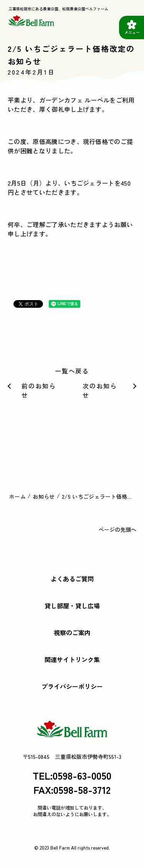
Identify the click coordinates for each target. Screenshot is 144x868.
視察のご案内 (72, 632)
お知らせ (44, 496)
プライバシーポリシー (72, 686)
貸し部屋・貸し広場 (72, 606)
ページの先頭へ (118, 529)
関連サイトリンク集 (72, 659)
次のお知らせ (100, 390)
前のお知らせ (39, 390)
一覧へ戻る (72, 371)
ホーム (17, 496)
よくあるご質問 (72, 579)
